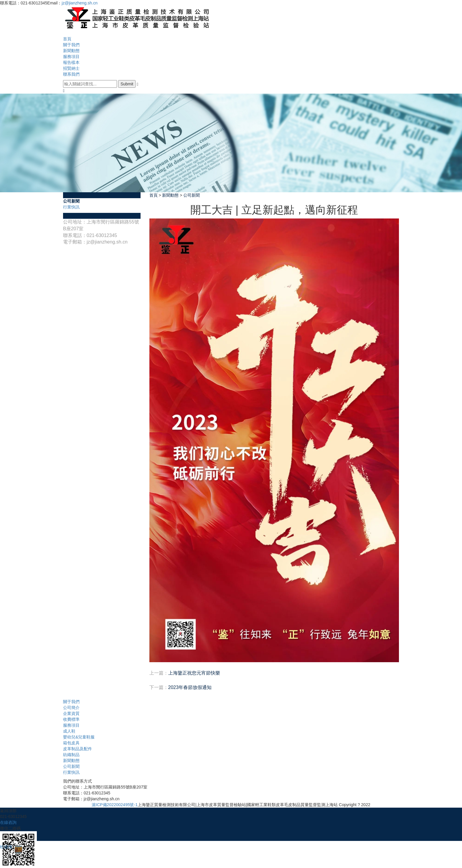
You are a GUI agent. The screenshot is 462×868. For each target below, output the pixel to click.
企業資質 (71, 713)
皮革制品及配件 (77, 749)
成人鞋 (69, 731)
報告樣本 (71, 62)
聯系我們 (71, 74)
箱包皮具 (71, 743)
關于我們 (71, 45)
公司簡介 (71, 708)
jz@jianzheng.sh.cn (80, 3)
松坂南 (6, 847)
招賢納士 (71, 68)
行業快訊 (71, 207)
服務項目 (71, 57)
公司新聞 (71, 201)
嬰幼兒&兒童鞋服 (79, 737)
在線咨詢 (8, 822)
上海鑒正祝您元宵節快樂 (194, 673)
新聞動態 (71, 51)
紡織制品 (71, 755)
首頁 (67, 39)
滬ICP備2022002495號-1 (115, 805)
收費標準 (71, 719)
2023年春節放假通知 (190, 687)
